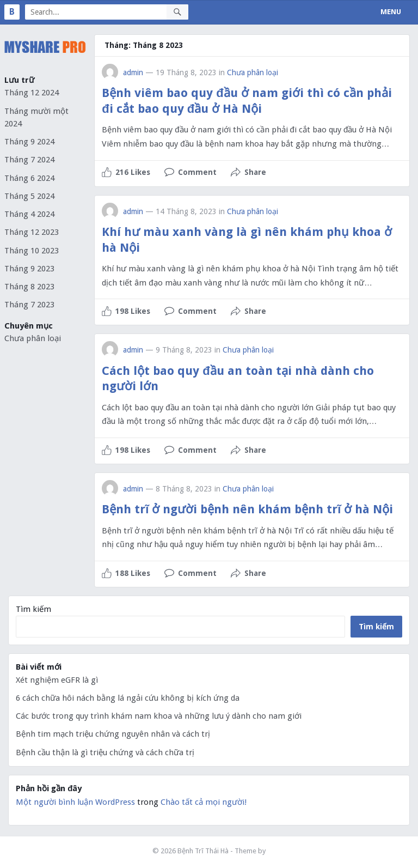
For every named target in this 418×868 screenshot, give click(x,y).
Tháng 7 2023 (29, 305)
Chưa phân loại (33, 338)
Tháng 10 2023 (32, 251)
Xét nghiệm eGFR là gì (57, 680)
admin (133, 72)
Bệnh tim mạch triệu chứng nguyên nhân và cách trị (113, 734)
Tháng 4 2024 (29, 214)
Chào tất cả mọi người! (204, 802)
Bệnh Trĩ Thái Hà (203, 851)
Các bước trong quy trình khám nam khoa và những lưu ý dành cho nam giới (159, 716)
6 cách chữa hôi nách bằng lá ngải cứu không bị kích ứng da (128, 698)
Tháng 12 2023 (32, 232)
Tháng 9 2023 (29, 269)
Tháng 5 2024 (29, 196)
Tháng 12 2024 (32, 93)
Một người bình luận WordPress (75, 802)
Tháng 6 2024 (29, 178)
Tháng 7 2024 (29, 160)
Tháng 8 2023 (29, 287)
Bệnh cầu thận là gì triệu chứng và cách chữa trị (105, 752)
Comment (197, 172)
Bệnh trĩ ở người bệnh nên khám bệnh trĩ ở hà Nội (247, 509)
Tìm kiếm (33, 609)
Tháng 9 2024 (29, 142)
